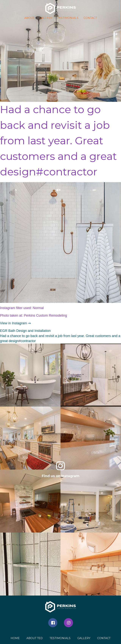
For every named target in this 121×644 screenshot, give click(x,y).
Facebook (53, 623)
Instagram (68, 623)
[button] (60, 8)
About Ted (35, 638)
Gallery (46, 18)
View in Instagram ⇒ (15, 323)
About (29, 18)
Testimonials (68, 18)
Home (15, 638)
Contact (90, 18)
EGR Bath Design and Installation (25, 331)
